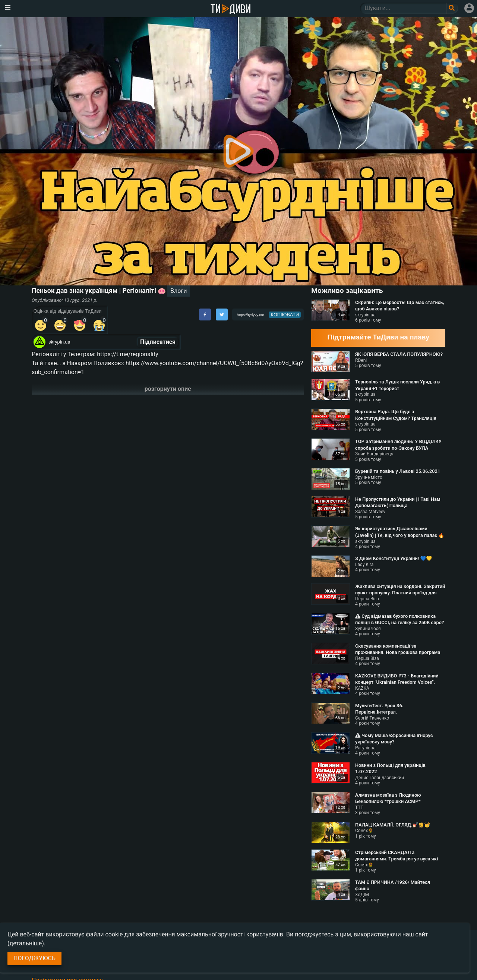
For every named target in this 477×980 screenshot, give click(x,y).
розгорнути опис (168, 389)
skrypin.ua (59, 342)
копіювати (285, 315)
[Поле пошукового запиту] (452, 8)
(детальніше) (26, 943)
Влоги (179, 291)
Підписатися (158, 342)
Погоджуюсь (34, 958)
